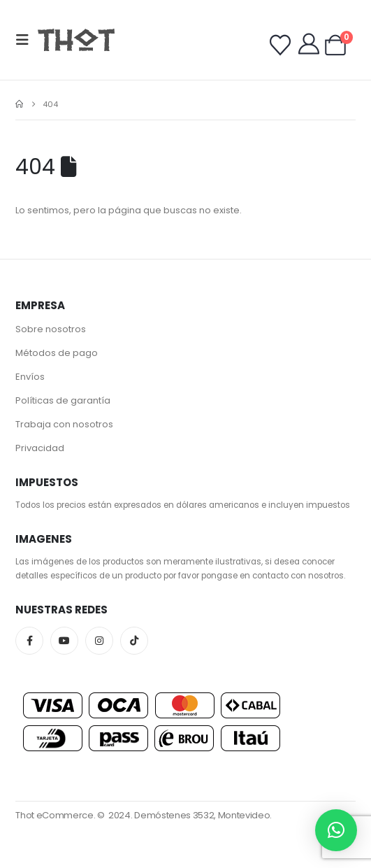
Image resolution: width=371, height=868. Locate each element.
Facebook (29, 641)
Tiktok (134, 641)
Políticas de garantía (63, 400)
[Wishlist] (280, 45)
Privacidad (40, 448)
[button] (27, 40)
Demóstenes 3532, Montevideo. (203, 815)
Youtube (64, 641)
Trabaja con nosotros (64, 424)
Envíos (30, 377)
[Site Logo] (76, 40)
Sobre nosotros (51, 329)
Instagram (99, 641)
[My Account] (309, 44)
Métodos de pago (57, 353)
